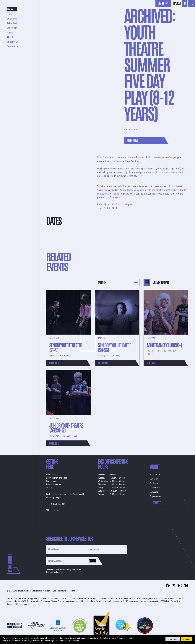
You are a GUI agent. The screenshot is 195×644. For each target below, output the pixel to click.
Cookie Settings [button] (173, 639)
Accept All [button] (186, 639)
